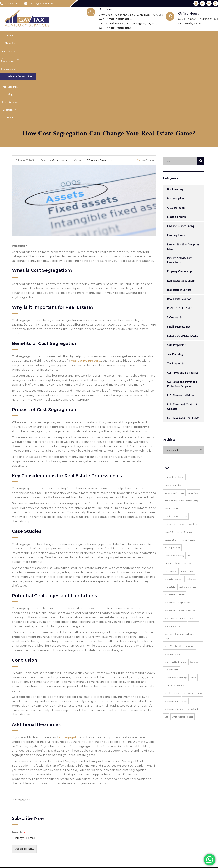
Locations (161, 36)
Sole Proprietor (176, 264)
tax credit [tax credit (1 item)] (195, 581)
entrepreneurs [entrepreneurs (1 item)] (188, 459)
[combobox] (184, 369)
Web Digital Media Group (98, 863)
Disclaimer (66, 837)
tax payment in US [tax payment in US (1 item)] (193, 612)
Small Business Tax (179, 246)
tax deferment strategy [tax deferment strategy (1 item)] (176, 597)
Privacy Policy (69, 824)
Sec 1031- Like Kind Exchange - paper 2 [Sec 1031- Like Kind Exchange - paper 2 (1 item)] (180, 555)
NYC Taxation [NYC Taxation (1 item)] (171, 490)
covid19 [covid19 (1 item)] (169, 451)
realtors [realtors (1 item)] (193, 537)
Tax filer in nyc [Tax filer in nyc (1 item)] (172, 612)
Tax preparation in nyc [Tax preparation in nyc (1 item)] (176, 620)
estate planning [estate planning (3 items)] (172, 467)
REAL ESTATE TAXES (180, 227)
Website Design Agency (132, 863)
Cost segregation (22, 719)
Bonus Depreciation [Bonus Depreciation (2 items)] (174, 396)
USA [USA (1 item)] (166, 636)
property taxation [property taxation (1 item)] (173, 498)
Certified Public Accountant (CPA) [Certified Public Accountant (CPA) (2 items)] (181, 420)
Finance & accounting (181, 145)
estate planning (176, 136)
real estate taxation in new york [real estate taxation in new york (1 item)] (181, 530)
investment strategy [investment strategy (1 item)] (174, 475)
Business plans (176, 118)
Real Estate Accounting (181, 200)
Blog (131, 36)
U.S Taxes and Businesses (183, 292)
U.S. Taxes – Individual (181, 315)
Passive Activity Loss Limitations (180, 179)
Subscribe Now (24, 768)
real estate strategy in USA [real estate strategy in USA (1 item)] (178, 522)
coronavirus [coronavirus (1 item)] (171, 443)
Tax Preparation (53, 36)
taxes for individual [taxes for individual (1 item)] (175, 605)
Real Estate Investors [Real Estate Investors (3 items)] (175, 514)
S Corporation (176, 237)
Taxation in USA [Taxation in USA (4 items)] (172, 573)
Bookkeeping (75, 36)
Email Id (18, 752)
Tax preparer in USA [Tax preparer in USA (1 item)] (174, 628)
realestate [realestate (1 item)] (191, 498)
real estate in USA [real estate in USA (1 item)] (188, 506)
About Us (15, 36)
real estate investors (179, 209)
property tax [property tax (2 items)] (187, 490)
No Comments (147, 79)
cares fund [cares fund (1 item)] (193, 412)
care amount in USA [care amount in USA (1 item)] (174, 412)
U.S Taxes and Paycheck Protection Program (182, 303)
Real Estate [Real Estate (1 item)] (170, 506)
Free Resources (118, 36)
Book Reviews (144, 36)
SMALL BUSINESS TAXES (182, 255)
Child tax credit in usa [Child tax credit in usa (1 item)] (176, 435)
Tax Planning (32, 36)
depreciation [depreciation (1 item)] (171, 459)
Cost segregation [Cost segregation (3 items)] (188, 443)
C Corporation (176, 127)
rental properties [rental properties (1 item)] (173, 545)
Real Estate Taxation (179, 218)
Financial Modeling (96, 36)
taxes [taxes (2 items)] (194, 597)
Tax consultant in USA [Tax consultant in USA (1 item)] (175, 581)
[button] (32, 36)
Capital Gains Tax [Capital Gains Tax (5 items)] (173, 404)
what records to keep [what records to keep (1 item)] (183, 636)
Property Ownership (179, 191)
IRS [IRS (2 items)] (189, 475)
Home (5, 36)
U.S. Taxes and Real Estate (183, 337)
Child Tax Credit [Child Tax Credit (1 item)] (172, 428)
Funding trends (176, 154)
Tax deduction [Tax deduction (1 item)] (172, 589)
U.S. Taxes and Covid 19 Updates (182, 326)
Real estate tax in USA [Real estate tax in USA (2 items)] (175, 537)
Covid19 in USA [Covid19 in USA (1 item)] (184, 451)
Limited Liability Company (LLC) (183, 166)
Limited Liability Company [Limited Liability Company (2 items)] (178, 482)
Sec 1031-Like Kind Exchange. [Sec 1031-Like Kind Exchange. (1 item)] (179, 565)
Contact (174, 36)
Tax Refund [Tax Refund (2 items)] (193, 628)
